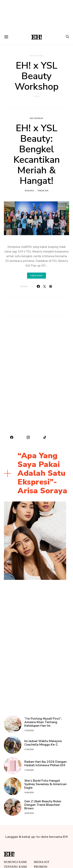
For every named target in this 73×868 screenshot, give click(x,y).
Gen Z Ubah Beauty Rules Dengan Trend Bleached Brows (43, 805)
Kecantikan (36, 118)
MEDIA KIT (41, 862)
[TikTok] (45, 437)
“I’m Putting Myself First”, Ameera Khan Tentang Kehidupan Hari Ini (43, 722)
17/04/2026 (29, 730)
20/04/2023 (29, 191)
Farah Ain (43, 191)
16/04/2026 (29, 792)
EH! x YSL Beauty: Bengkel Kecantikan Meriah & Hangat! (37, 154)
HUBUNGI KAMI (15, 862)
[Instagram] (28, 437)
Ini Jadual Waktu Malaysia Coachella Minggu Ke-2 (43, 743)
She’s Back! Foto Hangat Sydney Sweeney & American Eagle (45, 784)
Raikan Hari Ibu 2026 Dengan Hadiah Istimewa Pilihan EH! (45, 763)
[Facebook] (12, 437)
